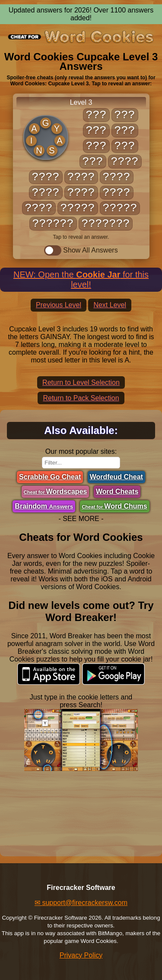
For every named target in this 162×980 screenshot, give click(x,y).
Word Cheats (117, 492)
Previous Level (59, 305)
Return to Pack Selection (81, 398)
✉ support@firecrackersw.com (81, 903)
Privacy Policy (81, 955)
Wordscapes (56, 492)
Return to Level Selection (81, 382)
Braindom (44, 506)
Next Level (110, 305)
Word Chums (115, 506)
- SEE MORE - (81, 519)
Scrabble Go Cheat (50, 477)
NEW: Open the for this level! (81, 279)
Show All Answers (81, 250)
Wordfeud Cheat (116, 477)
